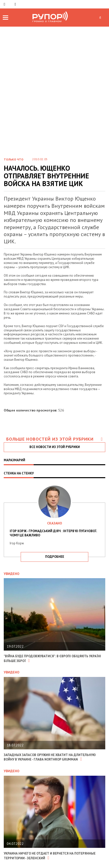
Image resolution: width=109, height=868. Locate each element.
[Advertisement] (54, 83)
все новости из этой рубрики (55, 447)
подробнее (55, 557)
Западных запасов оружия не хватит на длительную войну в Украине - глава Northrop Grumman (50, 757)
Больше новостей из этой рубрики (55, 439)
